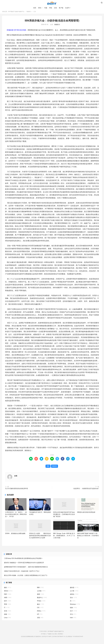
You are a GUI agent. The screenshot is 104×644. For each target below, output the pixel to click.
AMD (8, 599)
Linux (7, 619)
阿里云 (41, 613)
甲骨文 (41, 603)
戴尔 (41, 606)
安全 (73, 599)
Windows (75, 606)
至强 (8, 613)
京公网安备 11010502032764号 (74, 638)
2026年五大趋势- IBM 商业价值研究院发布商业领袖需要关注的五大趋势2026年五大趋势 (40, 537)
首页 (35, 8)
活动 (55, 8)
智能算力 (29, 13)
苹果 (8, 606)
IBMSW (55, 468)
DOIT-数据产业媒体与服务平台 (52, 4)
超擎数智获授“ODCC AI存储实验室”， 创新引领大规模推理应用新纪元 (26, 569)
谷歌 (40, 619)
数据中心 (42, 599)
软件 (8, 603)
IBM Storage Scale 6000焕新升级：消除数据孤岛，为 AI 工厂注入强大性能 (64, 537)
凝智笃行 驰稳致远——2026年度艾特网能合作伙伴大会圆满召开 (24, 564)
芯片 (73, 613)
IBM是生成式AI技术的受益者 (86, 514)
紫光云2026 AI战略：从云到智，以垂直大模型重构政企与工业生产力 (26, 577)
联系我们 (61, 636)
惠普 (41, 596)
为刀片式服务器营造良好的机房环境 (16, 490)
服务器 (74, 589)
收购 (73, 609)
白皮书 (67, 8)
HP (40, 616)
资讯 (40, 8)
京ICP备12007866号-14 (59, 638)
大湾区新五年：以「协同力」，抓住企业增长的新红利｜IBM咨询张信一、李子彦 (16, 516)
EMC (8, 596)
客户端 (61, 8)
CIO (40, 609)
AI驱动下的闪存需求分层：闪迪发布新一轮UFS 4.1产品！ (22, 573)
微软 (8, 589)
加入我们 (55, 636)
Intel (73, 619)
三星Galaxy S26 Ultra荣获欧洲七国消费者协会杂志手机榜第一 (23, 560)
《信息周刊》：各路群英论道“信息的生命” (86, 490)
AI (73, 603)
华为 (73, 616)
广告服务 (49, 636)
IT (7, 609)
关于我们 (43, 636)
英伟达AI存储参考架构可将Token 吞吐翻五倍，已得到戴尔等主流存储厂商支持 (64, 516)
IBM (48, 468)
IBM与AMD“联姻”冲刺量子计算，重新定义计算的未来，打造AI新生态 (88, 537)
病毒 (8, 616)
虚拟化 (74, 596)
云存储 (41, 593)
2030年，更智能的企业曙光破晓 (15, 535)
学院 (51, 8)
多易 (16, 478)
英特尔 (8, 593)
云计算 (74, 593)
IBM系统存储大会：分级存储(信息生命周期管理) (52, 22)
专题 (46, 8)
